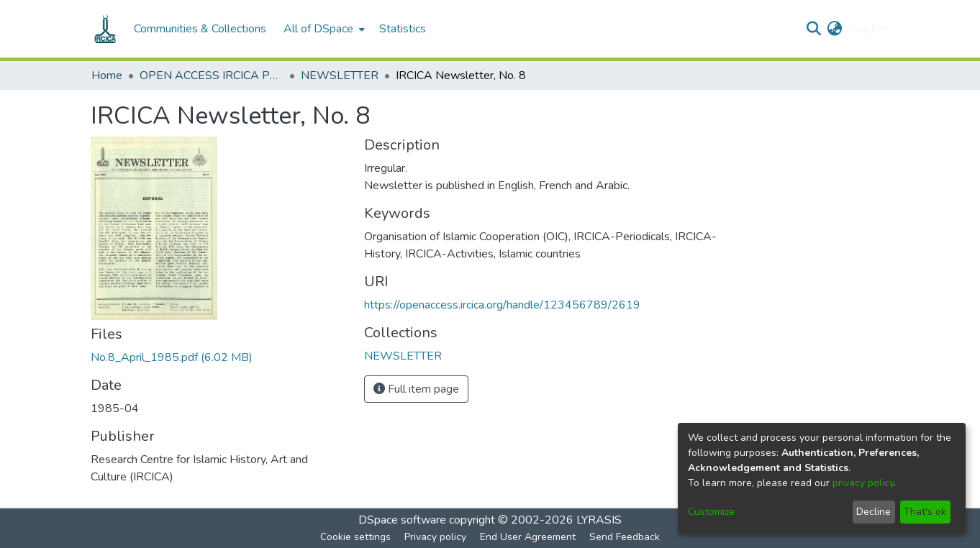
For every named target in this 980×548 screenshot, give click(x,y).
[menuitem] (323, 29)
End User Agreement (528, 537)
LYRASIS (599, 520)
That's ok (925, 512)
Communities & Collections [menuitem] (200, 29)
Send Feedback (625, 537)
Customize (711, 512)
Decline (874, 512)
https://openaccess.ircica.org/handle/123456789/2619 (502, 305)
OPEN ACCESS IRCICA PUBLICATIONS (212, 76)
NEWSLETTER (340, 76)
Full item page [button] (416, 389)
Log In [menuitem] (864, 29)
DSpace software (402, 520)
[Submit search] (814, 29)
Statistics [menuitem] (403, 29)
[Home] (105, 29)
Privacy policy (435, 537)
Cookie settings (355, 537)
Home (107, 76)
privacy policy (863, 483)
